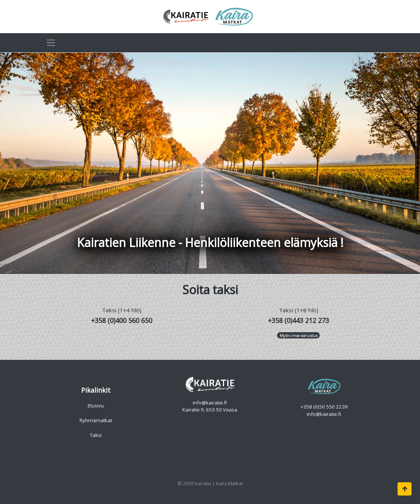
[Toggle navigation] (51, 43)
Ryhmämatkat (96, 420)
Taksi (96, 435)
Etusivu (96, 406)
